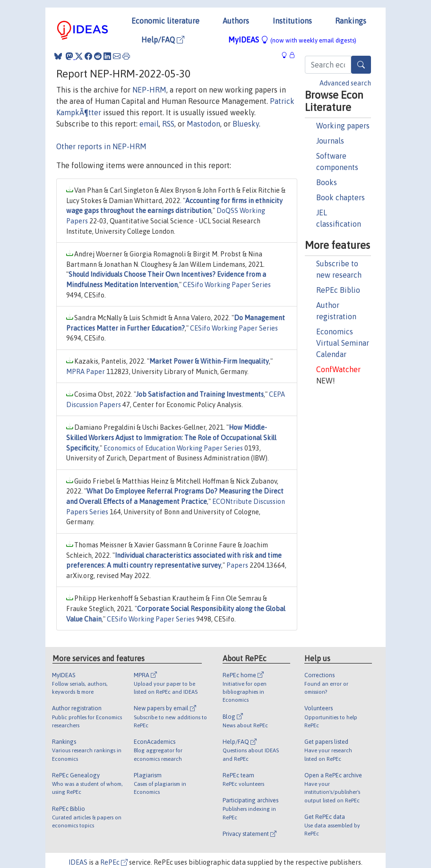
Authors (236, 21)
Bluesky (246, 124)
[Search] (361, 65)
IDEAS (78, 862)
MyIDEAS (292, 40)
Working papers (343, 126)
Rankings (351, 21)
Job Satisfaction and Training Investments (200, 394)
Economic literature (165, 21)
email (149, 124)
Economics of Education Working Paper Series (173, 448)
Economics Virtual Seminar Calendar (343, 343)
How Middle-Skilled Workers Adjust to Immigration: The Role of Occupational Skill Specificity (171, 438)
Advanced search (345, 83)
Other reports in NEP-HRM (101, 146)
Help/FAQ (163, 40)
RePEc (114, 862)
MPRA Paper (86, 372)
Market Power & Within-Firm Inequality (209, 361)
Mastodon (203, 124)
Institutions (292, 21)
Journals (330, 141)
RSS (168, 124)
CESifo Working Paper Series (227, 285)
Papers (237, 565)
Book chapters (340, 197)
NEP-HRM (149, 90)
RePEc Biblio (338, 290)
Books (327, 182)
